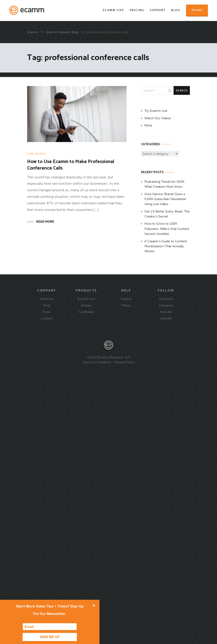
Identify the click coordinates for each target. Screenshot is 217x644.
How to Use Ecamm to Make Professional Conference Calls (71, 165)
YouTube (166, 312)
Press (47, 312)
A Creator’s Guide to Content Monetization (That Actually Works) (166, 246)
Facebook (166, 299)
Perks (148, 125)
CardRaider (86, 312)
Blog (176, 10)
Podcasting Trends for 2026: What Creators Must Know (165, 184)
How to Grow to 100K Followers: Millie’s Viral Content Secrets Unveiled (167, 229)
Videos (126, 305)
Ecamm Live (113, 10)
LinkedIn (166, 318)
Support (158, 10)
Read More (45, 222)
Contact (47, 318)
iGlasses (86, 305)
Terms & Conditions (97, 362)
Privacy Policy (125, 362)
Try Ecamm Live (156, 111)
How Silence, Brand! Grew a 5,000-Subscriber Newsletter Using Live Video (165, 199)
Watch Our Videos (158, 118)
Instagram (166, 305)
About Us (47, 299)
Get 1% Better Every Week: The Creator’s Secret (167, 214)
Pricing (137, 10)
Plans (197, 10)
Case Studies (36, 154)
